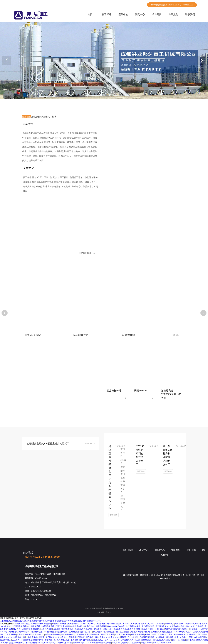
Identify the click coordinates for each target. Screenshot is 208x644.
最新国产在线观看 (60, 624)
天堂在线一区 (147, 643)
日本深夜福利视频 (147, 637)
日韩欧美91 (180, 624)
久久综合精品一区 (18, 637)
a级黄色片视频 (37, 632)
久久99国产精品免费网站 (63, 629)
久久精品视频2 (134, 643)
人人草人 (16, 640)
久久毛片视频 (11, 634)
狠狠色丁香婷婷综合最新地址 (177, 629)
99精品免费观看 (48, 626)
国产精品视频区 (148, 626)
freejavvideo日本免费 (117, 626)
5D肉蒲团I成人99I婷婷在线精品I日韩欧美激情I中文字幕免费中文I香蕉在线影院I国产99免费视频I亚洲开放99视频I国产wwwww (50, 621)
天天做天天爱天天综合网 (41, 624)
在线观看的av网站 (133, 626)
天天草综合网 (24, 632)
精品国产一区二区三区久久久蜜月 (159, 634)
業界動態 (114, 515)
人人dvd (151, 624)
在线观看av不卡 (78, 626)
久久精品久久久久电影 (84, 629)
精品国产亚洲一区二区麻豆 (153, 629)
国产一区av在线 (179, 640)
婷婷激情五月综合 (104, 643)
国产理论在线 (51, 637)
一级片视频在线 (68, 634)
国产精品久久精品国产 (162, 640)
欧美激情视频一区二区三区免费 (117, 632)
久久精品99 (79, 634)
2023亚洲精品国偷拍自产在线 (56, 632)
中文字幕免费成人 (49, 643)
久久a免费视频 (180, 634)
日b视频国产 (192, 634)
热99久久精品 (133, 637)
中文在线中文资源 (120, 643)
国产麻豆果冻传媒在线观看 (162, 632)
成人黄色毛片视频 (177, 626)
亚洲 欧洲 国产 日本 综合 (81, 640)
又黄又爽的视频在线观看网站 (13, 643)
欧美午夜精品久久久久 (77, 624)
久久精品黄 (160, 637)
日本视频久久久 (127, 640)
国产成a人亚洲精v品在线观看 (135, 624)
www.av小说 (115, 640)
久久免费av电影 (63, 640)
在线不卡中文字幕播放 (67, 637)
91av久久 (17, 629)
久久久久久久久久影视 (163, 643)
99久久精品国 (200, 637)
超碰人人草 (190, 626)
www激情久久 (7, 626)
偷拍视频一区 (50, 640)
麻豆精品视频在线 (33, 643)
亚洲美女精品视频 (23, 624)
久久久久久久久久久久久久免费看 (127, 629)
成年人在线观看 (138, 634)
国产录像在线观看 (114, 624)
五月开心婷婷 (47, 629)
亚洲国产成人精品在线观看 (196, 624)
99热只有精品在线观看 (36, 637)
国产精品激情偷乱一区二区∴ (80, 632)
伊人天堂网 (98, 632)
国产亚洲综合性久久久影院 (197, 640)
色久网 (147, 632)
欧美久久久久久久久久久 (110, 637)
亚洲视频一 (195, 629)
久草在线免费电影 (25, 634)
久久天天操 (160, 624)
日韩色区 (81, 637)
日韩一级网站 (179, 632)
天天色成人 (13, 632)
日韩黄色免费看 (20, 626)
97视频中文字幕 (186, 637)
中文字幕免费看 (34, 626)
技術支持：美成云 (104, 612)
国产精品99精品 (92, 637)
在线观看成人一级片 (100, 640)
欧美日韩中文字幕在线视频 (96, 626)
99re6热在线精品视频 (143, 640)
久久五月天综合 (137, 632)
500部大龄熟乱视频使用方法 (32, 640)
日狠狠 (124, 637)
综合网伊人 (170, 624)
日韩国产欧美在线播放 (31, 629)
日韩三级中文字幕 (63, 626)
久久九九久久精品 (123, 634)
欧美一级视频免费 (53, 634)
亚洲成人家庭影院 (65, 643)
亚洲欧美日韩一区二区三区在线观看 (100, 634)
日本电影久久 (39, 634)
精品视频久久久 (172, 637)
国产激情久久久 (162, 626)
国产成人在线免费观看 (97, 624)
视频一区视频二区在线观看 (84, 643)
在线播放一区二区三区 (103, 629)
